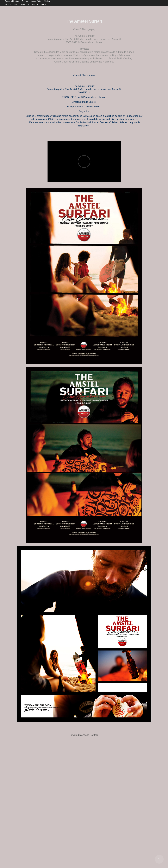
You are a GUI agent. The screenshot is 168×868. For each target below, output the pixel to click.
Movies (47, 1)
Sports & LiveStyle (12, 1)
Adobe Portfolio (90, 735)
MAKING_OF (33, 5)
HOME (44, 5)
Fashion (25, 1)
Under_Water (36, 1)
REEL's (8, 5)
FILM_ (16, 5)
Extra (23, 5)
